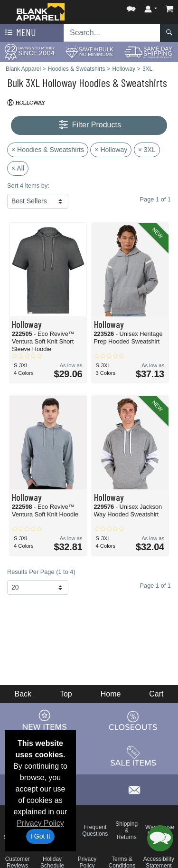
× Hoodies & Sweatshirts (48, 150)
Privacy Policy (40, 823)
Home (111, 694)
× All (18, 168)
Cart (156, 694)
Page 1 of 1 (155, 586)
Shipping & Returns (126, 830)
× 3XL (147, 150)
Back (23, 694)
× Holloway (111, 150)
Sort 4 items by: (28, 186)
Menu (19, 33)
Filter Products (89, 125)
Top (66, 694)
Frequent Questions (95, 830)
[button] (131, 7)
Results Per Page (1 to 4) (41, 572)
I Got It (40, 836)
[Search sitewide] (112, 33)
